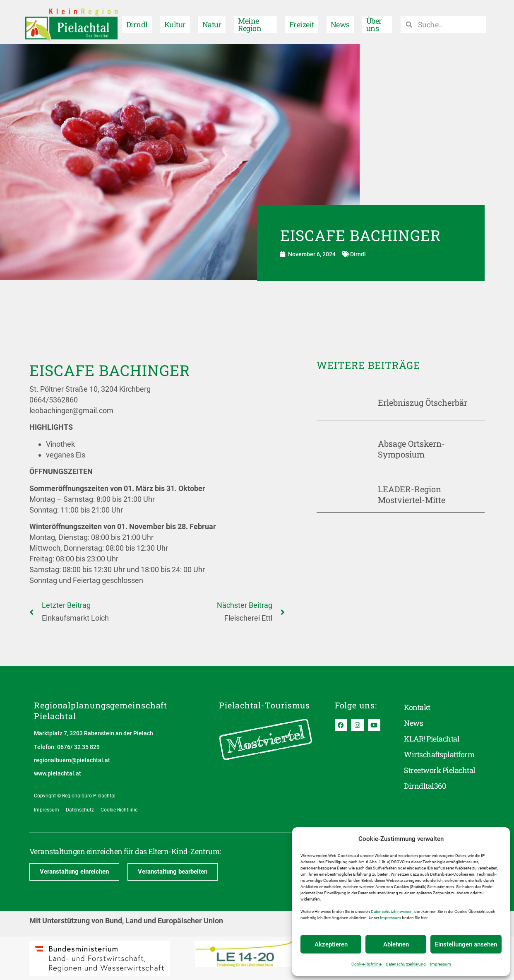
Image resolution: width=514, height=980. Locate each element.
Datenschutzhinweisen (392, 911)
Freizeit (302, 22)
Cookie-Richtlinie (366, 964)
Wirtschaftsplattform (439, 755)
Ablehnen (396, 944)
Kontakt (417, 708)
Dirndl (137, 22)
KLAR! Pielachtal (432, 739)
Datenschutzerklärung (406, 964)
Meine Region (250, 22)
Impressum (390, 918)
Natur (212, 22)
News (340, 22)
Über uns (374, 22)
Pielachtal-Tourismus (264, 705)
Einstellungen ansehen (466, 944)
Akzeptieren (331, 944)
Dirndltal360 (425, 786)
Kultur (175, 22)
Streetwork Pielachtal (440, 771)
